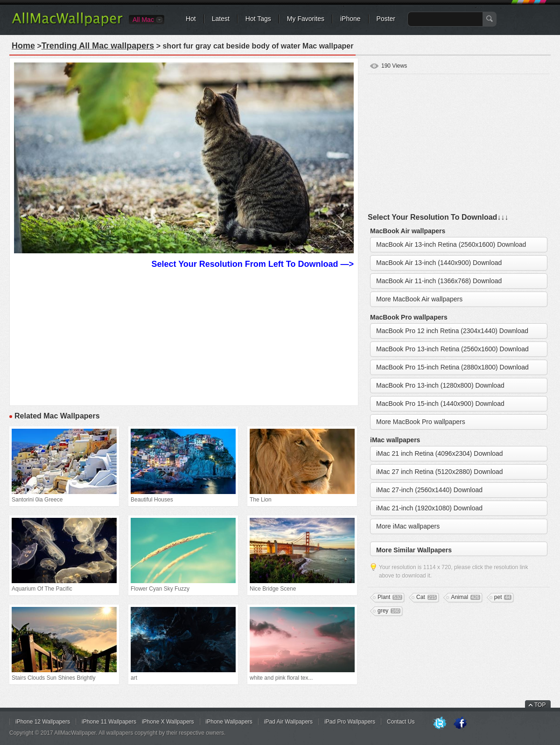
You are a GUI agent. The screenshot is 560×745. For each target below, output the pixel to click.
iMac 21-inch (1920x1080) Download (429, 508)
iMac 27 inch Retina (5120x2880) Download (440, 472)
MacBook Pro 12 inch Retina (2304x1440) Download (452, 331)
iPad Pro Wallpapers (350, 722)
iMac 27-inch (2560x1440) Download (429, 490)
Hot (191, 19)
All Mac (143, 20)
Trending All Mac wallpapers (98, 46)
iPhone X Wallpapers (168, 722)
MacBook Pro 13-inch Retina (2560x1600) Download (452, 349)
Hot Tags (258, 19)
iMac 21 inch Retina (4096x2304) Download (440, 453)
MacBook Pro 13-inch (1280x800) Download (440, 385)
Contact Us (401, 722)
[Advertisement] (184, 336)
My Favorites (306, 19)
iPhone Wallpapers (229, 722)
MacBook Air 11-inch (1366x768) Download (439, 281)
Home (23, 46)
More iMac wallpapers (408, 526)
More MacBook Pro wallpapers (421, 422)
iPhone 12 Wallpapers (43, 722)
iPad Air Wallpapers (288, 722)
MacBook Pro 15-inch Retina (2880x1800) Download (452, 367)
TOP (540, 705)
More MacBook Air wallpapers (419, 299)
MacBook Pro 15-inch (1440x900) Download (440, 404)
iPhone (350, 19)
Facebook (460, 724)
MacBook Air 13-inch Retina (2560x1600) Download (451, 244)
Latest (221, 19)
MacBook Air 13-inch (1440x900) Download (439, 263)
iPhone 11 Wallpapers (109, 722)
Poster (386, 19)
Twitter (440, 724)
